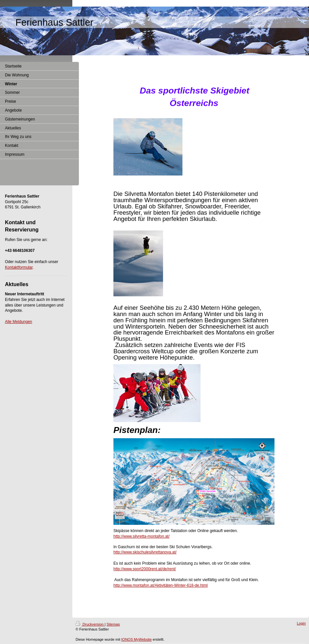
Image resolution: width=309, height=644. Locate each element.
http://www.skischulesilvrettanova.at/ (145, 552)
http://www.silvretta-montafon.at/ (142, 536)
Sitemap (113, 624)
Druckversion (90, 624)
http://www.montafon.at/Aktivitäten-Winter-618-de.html (161, 585)
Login (301, 623)
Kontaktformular (19, 267)
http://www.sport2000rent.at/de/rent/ (145, 569)
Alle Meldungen (19, 322)
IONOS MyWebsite (137, 639)
